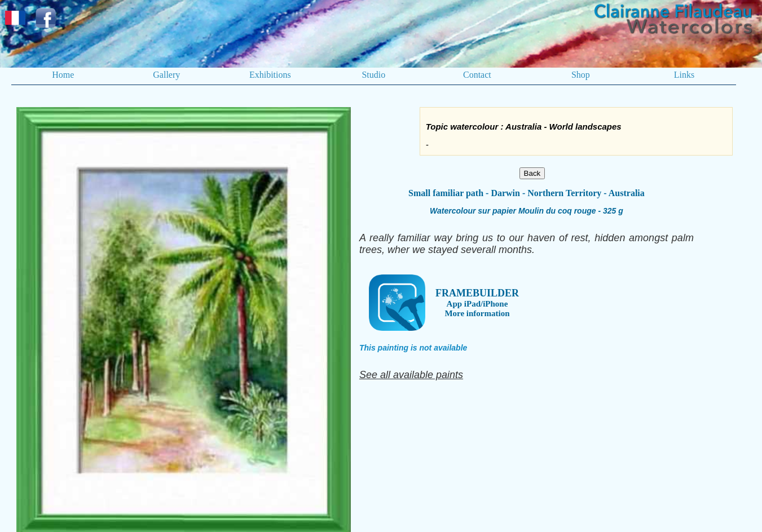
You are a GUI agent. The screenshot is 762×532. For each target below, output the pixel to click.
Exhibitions (270, 75)
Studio (373, 75)
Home (63, 75)
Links (684, 75)
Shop (581, 75)
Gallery (166, 75)
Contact (477, 75)
